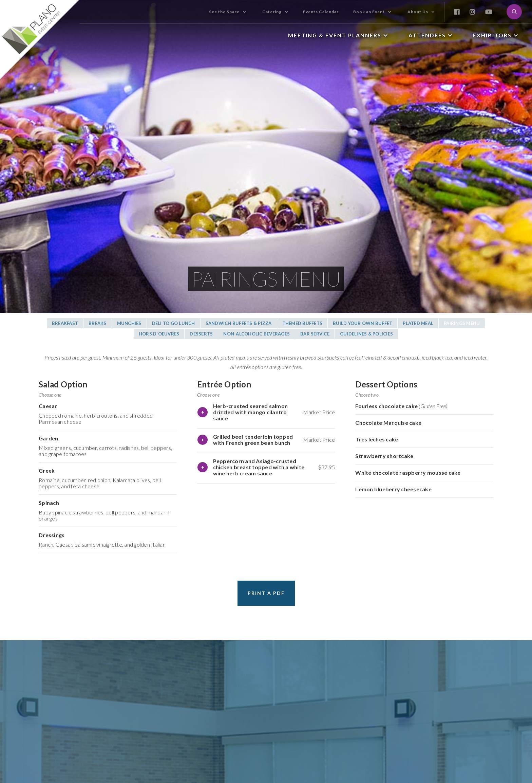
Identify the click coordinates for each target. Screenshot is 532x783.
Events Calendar (321, 12)
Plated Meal (418, 323)
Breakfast (65, 323)
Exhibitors (492, 35)
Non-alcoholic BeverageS (256, 334)
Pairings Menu (462, 323)
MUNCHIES (129, 323)
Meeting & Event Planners (335, 35)
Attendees (427, 35)
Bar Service (315, 334)
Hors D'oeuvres (159, 334)
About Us (418, 12)
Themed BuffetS (302, 323)
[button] (228, 12)
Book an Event (369, 12)
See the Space (224, 12)
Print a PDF (266, 593)
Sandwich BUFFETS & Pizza (239, 323)
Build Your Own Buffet (363, 323)
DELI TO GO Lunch (174, 323)
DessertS (201, 334)
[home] (40, 40)
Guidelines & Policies (366, 334)
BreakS (98, 323)
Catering (272, 12)
